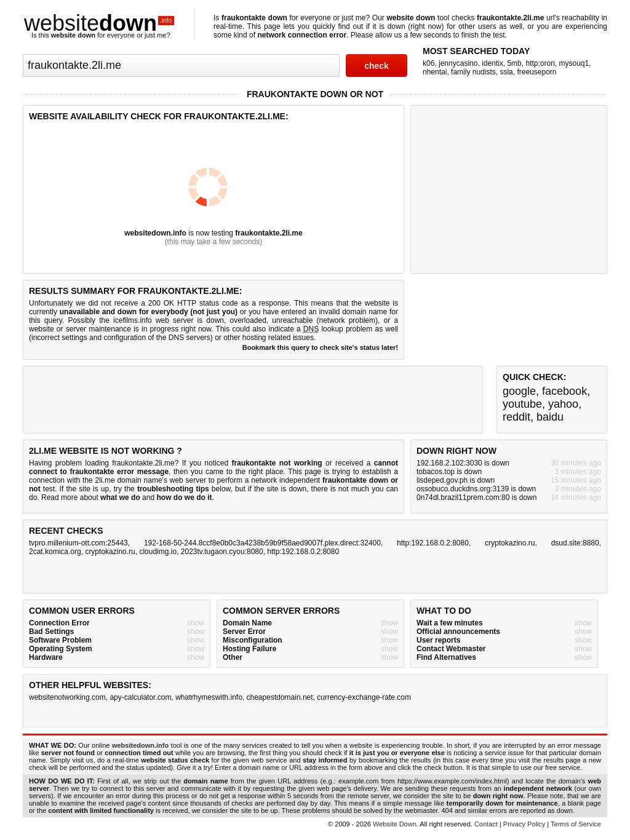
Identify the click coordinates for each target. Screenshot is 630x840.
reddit (516, 417)
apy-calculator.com (140, 697)
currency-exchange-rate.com (364, 697)
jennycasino (458, 63)
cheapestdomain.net (280, 697)
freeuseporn (536, 72)
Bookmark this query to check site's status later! (320, 347)
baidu (550, 417)
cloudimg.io (158, 552)
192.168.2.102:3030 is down (463, 463)
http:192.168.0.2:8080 (433, 543)
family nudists (473, 72)
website (99, 23)
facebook (564, 391)
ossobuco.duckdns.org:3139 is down (476, 489)
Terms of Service (576, 824)
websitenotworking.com (67, 697)
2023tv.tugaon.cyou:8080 (222, 552)
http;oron (540, 63)
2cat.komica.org (55, 552)
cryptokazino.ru (510, 543)
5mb (514, 63)
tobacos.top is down (449, 472)
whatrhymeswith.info (209, 697)
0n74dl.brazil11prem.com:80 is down (476, 497)
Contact (486, 824)
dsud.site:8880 (575, 543)
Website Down (395, 824)
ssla (506, 72)
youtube (522, 404)
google (519, 391)
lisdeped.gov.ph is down (456, 480)
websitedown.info (155, 233)
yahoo (563, 404)
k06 (429, 63)
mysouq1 (574, 63)
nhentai (435, 72)
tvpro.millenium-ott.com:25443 (78, 543)
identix (492, 63)
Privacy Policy (524, 824)
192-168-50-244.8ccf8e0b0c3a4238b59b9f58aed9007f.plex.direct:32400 (262, 543)
